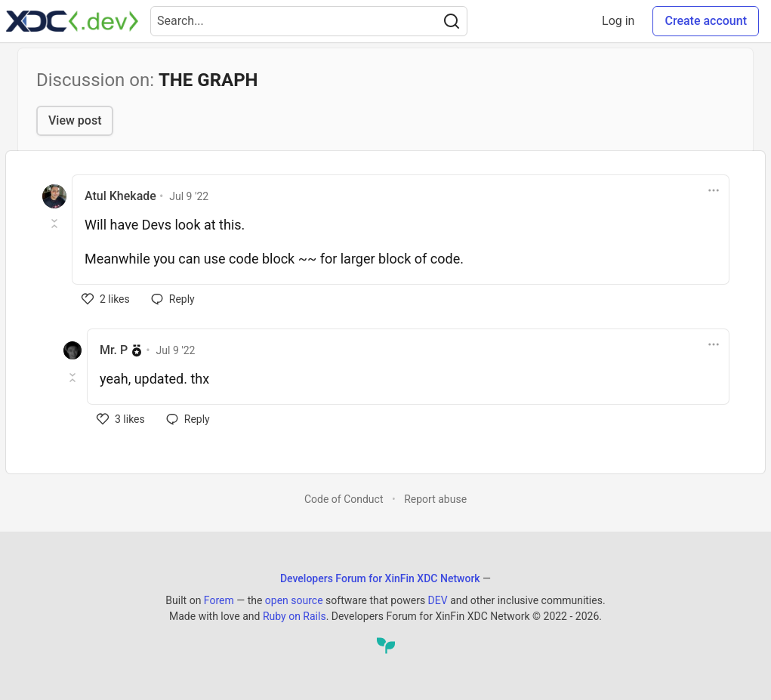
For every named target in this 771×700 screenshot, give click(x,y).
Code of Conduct (344, 499)
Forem (219, 600)
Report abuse (435, 499)
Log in (618, 21)
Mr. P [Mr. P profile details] (114, 350)
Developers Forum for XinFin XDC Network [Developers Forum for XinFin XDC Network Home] (380, 578)
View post (75, 120)
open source (294, 600)
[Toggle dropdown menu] (714, 190)
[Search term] (309, 21)
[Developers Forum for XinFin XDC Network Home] (72, 21)
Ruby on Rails (295, 616)
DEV (438, 600)
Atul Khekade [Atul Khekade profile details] (120, 196)
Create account (706, 21)
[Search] (452, 21)
